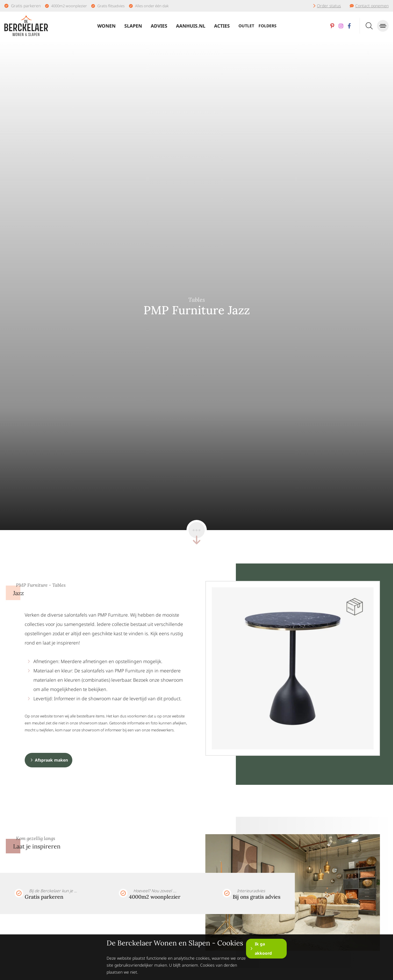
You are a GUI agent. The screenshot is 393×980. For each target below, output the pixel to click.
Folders (268, 26)
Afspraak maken (51, 760)
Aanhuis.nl (191, 26)
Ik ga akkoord (263, 948)
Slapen (133, 26)
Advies (159, 26)
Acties (222, 26)
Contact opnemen (372, 6)
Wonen (106, 26)
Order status (329, 6)
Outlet (246, 26)
